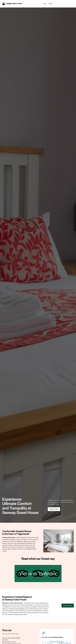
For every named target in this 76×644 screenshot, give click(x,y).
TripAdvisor (47, 573)
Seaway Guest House (14, 4)
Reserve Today (54, 509)
